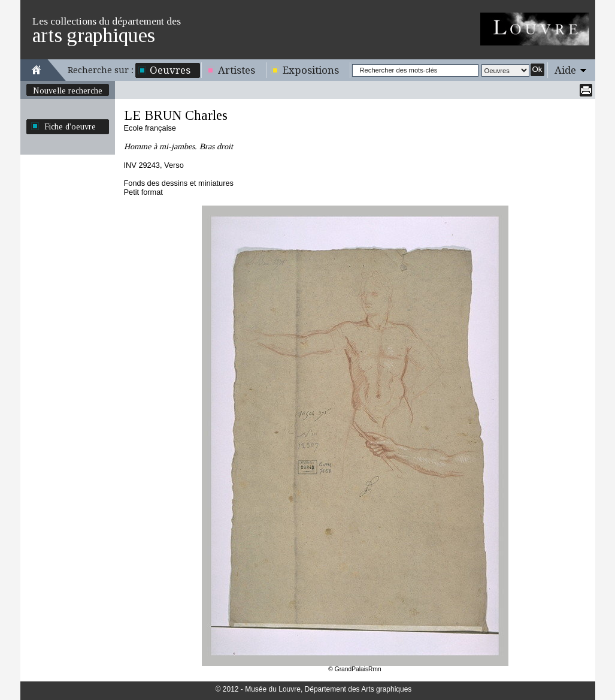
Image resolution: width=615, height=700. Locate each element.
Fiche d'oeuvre (70, 126)
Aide (565, 70)
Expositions (311, 70)
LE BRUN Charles (176, 115)
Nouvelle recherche (68, 90)
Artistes (237, 70)
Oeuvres (170, 70)
